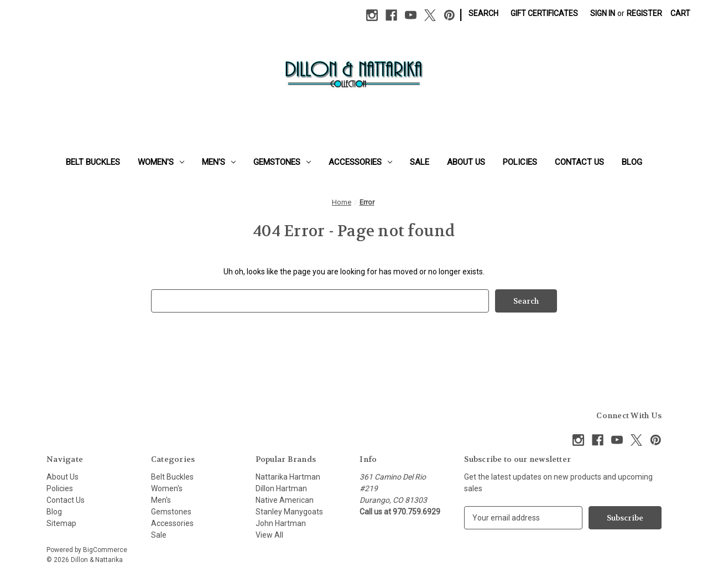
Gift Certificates (544, 13)
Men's (219, 162)
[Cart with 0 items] (680, 14)
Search (483, 13)
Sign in (603, 13)
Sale (420, 162)
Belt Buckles (93, 162)
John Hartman (281, 523)
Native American (285, 500)
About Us (466, 162)
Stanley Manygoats (289, 512)
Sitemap (61, 523)
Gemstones (282, 162)
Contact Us (579, 162)
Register (644, 13)
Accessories (360, 162)
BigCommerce (105, 550)
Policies (520, 162)
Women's (161, 162)
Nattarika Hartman (288, 477)
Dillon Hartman (281, 488)
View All (269, 535)
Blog (632, 162)
